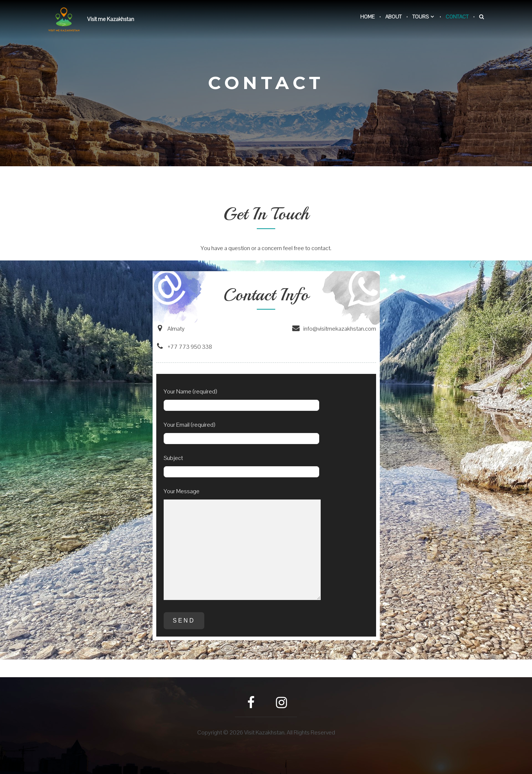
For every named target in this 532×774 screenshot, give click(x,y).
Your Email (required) (241, 434)
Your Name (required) (241, 401)
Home (367, 17)
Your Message (242, 547)
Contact (457, 17)
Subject (241, 468)
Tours (420, 17)
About (393, 17)
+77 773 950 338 (184, 347)
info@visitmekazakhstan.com (334, 329)
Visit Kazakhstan (264, 732)
